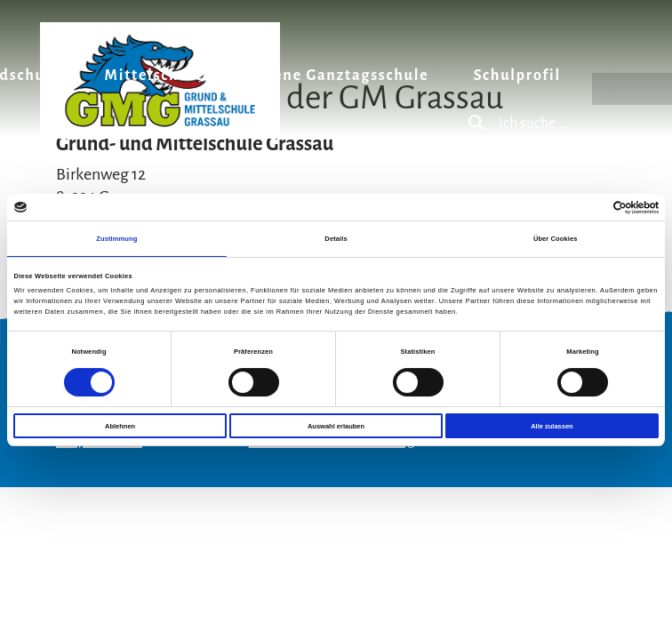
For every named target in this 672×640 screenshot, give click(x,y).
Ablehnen (120, 426)
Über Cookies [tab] (556, 239)
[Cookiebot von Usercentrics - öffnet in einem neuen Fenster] (581, 208)
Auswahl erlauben (336, 426)
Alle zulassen (552, 426)
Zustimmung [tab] (116, 239)
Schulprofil (517, 76)
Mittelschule (155, 76)
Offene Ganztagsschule (338, 76)
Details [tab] (336, 239)
